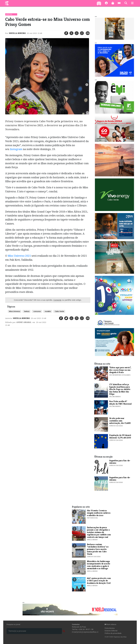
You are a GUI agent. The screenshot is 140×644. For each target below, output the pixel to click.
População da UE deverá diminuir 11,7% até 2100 (120, 436)
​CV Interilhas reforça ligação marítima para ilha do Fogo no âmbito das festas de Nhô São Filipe (120, 389)
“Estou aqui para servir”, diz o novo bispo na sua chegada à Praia (120, 370)
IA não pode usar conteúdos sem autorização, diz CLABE (120, 421)
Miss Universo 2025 (20, 256)
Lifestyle (9, 14)
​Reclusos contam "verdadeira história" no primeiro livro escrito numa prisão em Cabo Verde (98, 549)
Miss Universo (15, 311)
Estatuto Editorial (111, 631)
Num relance (110, 624)
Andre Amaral (24, 322)
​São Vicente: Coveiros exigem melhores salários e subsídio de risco (99, 513)
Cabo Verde (59, 311)
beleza (27, 311)
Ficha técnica (110, 628)
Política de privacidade (113, 633)
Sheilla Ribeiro (17, 33)
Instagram (16, 149)
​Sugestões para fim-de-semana (120, 462)
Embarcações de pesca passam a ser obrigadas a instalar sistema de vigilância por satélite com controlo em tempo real (99, 532)
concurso (37, 311)
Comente (57, 300)
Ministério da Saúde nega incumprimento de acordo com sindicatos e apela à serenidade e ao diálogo (99, 565)
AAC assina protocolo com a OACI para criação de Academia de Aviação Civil (99, 581)
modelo (48, 311)
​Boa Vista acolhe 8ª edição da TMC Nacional (120, 402)
